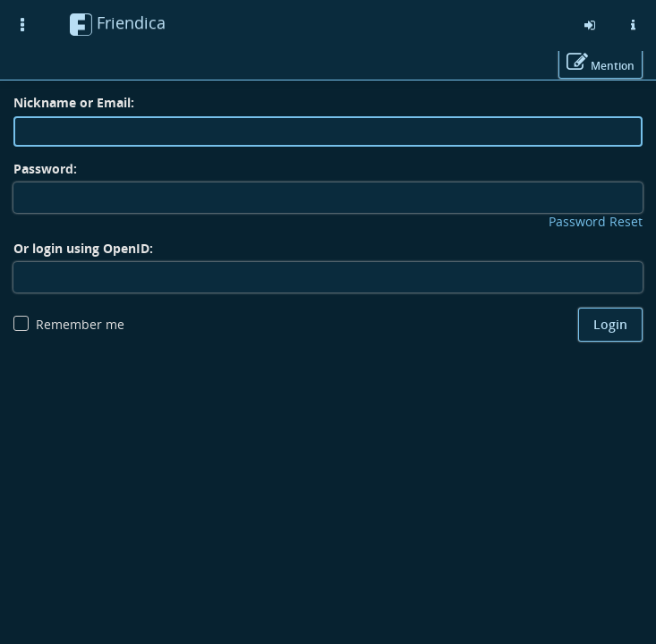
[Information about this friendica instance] (633, 25)
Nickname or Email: (74, 102)
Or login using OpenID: (83, 248)
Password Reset (596, 221)
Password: (45, 169)
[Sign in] (590, 25)
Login (610, 324)
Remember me (80, 324)
